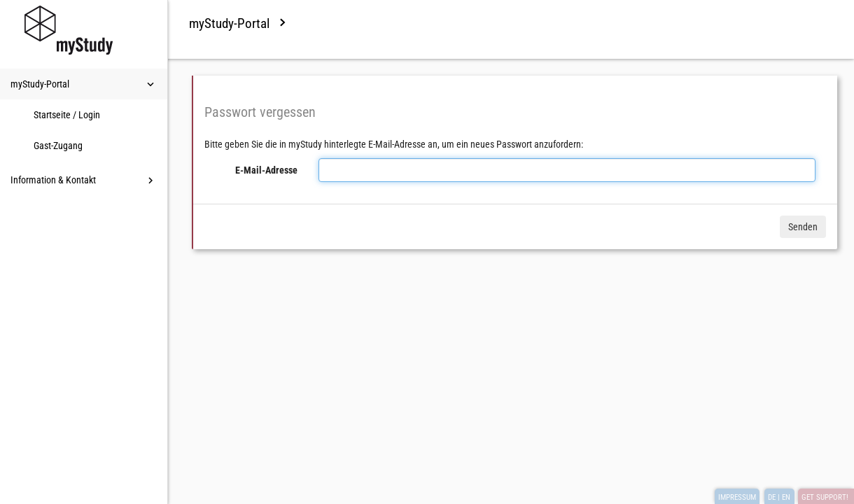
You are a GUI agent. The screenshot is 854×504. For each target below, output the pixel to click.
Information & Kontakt (84, 181)
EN (786, 497)
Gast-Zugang (58, 146)
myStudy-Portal (84, 85)
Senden (803, 227)
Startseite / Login (67, 115)
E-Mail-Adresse (266, 170)
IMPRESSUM (737, 497)
